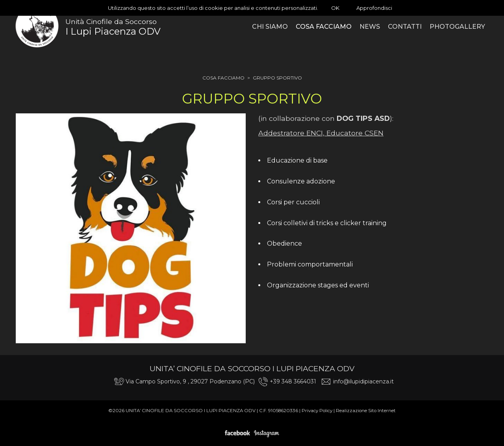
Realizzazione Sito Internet (366, 411)
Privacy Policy (317, 411)
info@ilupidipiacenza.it (363, 381)
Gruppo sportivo (277, 78)
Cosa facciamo (223, 78)
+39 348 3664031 (293, 381)
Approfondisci (374, 8)
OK (335, 8)
